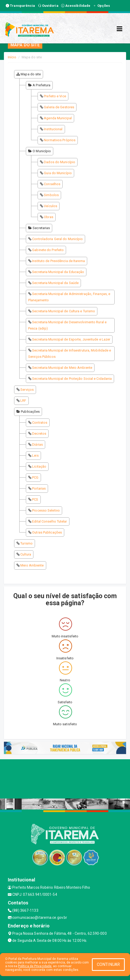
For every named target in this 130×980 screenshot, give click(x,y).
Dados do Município (60, 162)
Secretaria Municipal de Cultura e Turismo (64, 311)
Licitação (39, 466)
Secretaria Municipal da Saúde (55, 283)
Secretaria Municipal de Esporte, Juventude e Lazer (71, 339)
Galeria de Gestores (59, 107)
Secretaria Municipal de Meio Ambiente (62, 368)
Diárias (37, 444)
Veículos (51, 206)
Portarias (39, 488)
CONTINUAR (108, 964)
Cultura (26, 554)
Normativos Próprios (60, 140)
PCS (35, 499)
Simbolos (51, 195)
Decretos (39, 434)
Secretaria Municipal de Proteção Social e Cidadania (72, 379)
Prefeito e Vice (55, 96)
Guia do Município (58, 173)
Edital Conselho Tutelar (49, 521)
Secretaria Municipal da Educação (58, 272)
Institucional (53, 129)
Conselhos (52, 184)
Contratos (40, 423)
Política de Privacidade (35, 966)
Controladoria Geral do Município (57, 239)
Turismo (26, 543)
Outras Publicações (47, 532)
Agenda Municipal (58, 118)
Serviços (27, 390)
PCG (35, 477)
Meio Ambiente (32, 565)
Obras (49, 217)
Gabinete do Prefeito (48, 250)
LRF (23, 401)
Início (12, 57)
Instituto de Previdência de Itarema (58, 261)
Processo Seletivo (46, 510)
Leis (35, 455)
